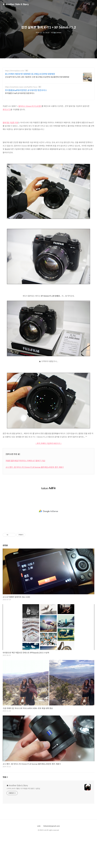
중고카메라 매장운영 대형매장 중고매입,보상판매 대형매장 (30, 74)
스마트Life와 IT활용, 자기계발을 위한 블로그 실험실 (23, 820)
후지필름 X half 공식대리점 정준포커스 (20, 93)
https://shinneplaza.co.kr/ (15, 71)
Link (39, 857)
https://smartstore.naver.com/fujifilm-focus (21, 87)
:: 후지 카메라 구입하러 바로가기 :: (49, 475)
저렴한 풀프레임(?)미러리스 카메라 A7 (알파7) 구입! (25, 492)
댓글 (5, 808)
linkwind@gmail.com (52, 857)
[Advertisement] (48, 118)
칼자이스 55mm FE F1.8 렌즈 (30, 138)
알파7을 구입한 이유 (10, 154)
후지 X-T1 (7, 141)
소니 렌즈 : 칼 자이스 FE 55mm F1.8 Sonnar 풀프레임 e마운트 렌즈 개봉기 (35, 499)
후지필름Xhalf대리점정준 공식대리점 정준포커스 (26, 90)
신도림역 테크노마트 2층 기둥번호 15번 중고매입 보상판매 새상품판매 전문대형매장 (37, 77)
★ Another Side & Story (14, 4)
